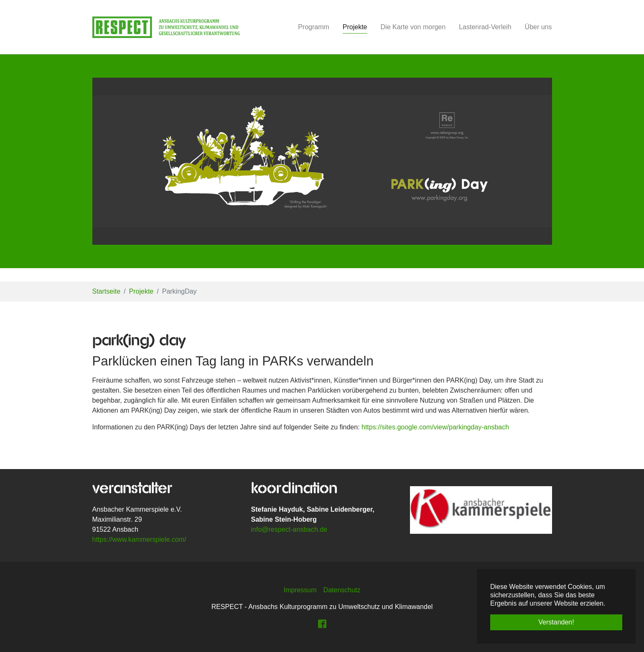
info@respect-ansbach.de (289, 529)
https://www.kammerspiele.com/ (139, 539)
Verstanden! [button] (556, 622)
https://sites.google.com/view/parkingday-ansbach (435, 427)
